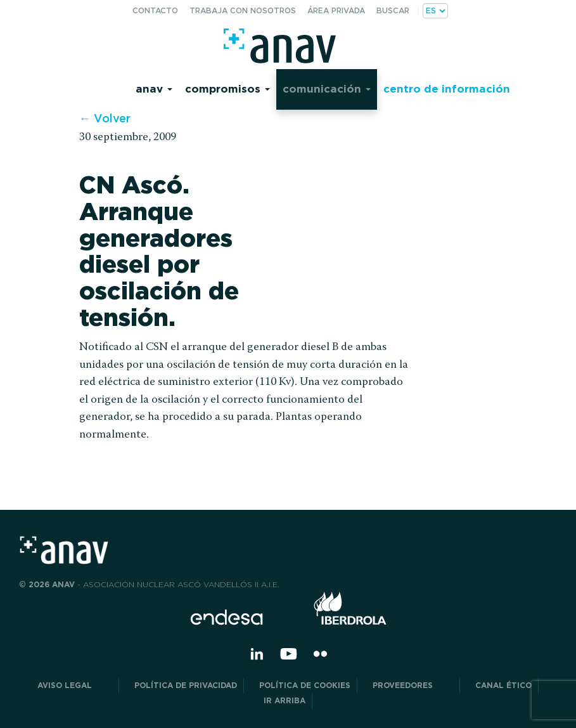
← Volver (105, 118)
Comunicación (327, 88)
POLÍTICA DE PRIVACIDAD (186, 685)
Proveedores (413, 685)
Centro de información (447, 88)
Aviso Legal (75, 685)
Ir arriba (285, 700)
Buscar (393, 10)
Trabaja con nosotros (243, 10)
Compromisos (227, 88)
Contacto (155, 10)
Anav (154, 88)
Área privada (336, 10)
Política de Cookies (305, 685)
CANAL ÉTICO (503, 685)
